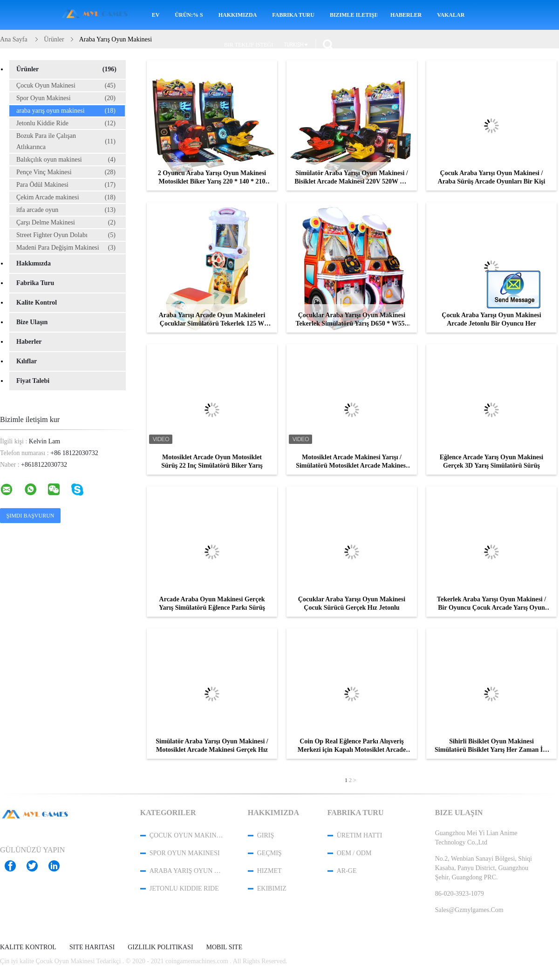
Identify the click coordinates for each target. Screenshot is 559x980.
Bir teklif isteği (249, 45)
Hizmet (269, 871)
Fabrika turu (293, 15)
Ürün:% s (189, 15)
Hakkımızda (238, 15)
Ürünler (66, 69)
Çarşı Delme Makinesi (66, 223)
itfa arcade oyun (66, 210)
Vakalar (451, 15)
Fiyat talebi (33, 381)
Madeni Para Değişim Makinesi (66, 248)
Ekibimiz (272, 888)
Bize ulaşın (32, 322)
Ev (156, 15)
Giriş (266, 835)
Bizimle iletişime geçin (354, 15)
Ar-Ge (347, 871)
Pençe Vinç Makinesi (66, 172)
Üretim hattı (360, 835)
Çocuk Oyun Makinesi (66, 86)
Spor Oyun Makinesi (66, 98)
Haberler (406, 15)
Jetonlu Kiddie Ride (66, 123)
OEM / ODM (354, 853)
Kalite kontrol (37, 303)
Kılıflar (27, 361)
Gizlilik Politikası (160, 947)
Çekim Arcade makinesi (66, 197)
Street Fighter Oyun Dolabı (66, 235)
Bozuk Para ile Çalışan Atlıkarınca (66, 141)
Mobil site (225, 947)
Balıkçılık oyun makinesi (66, 160)
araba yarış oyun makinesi (66, 111)
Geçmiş (269, 853)
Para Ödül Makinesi (66, 185)
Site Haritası (92, 947)
